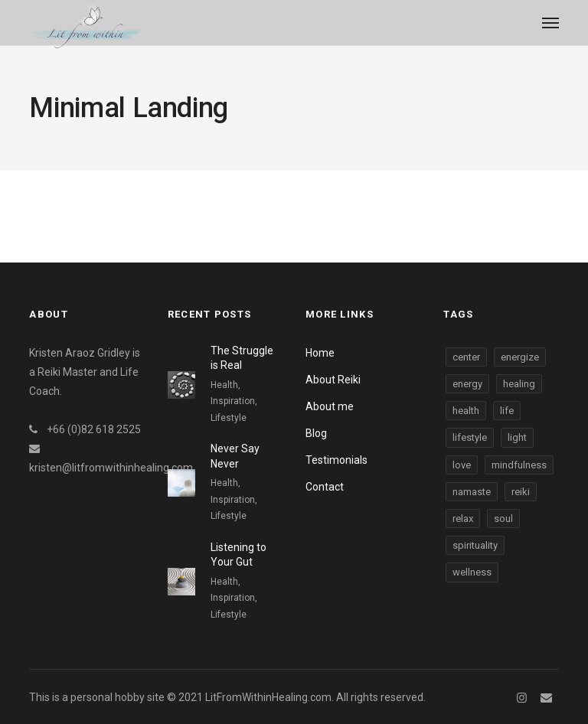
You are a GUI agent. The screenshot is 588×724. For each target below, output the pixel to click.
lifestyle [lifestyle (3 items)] (470, 437)
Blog (316, 433)
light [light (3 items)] (517, 437)
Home (320, 353)
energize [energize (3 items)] (520, 357)
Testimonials (336, 460)
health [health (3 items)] (466, 411)
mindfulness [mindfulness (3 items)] (519, 465)
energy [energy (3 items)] (467, 384)
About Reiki (333, 380)
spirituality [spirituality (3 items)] (475, 545)
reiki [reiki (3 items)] (521, 492)
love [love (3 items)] (462, 465)
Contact (325, 487)
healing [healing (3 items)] (519, 384)
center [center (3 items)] (466, 357)
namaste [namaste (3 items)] (472, 492)
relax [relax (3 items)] (463, 519)
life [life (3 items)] (507, 411)
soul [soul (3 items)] (503, 519)
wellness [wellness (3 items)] (472, 572)
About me (330, 406)
